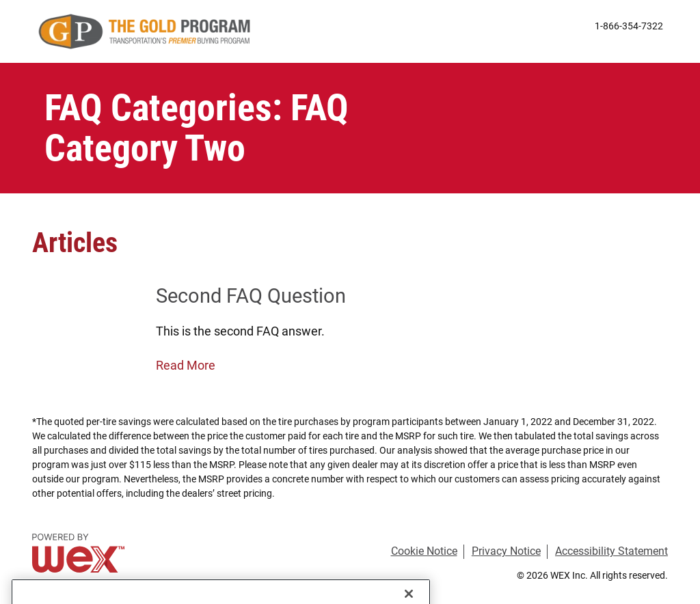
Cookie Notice (424, 551)
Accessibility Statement (611, 551)
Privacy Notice (506, 551)
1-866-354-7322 (629, 27)
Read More (186, 365)
